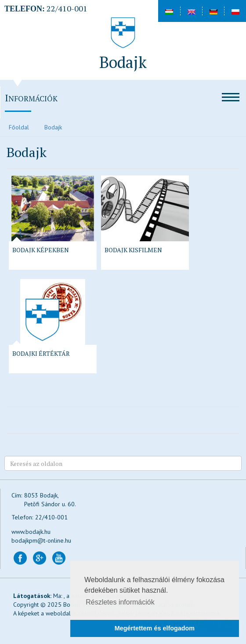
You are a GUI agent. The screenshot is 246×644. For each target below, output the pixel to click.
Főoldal (19, 127)
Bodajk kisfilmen (133, 250)
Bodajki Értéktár (41, 353)
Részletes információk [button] (120, 602)
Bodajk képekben (41, 250)
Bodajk (53, 127)
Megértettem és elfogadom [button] (155, 628)
